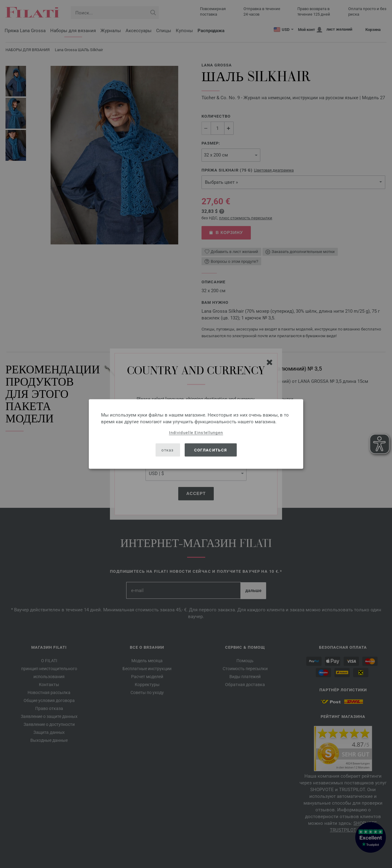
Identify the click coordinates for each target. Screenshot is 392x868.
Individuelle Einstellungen (196, 433)
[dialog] (196, 434)
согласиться (211, 450)
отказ (168, 450)
